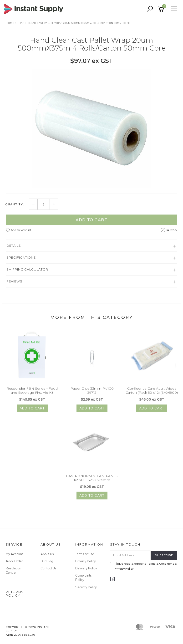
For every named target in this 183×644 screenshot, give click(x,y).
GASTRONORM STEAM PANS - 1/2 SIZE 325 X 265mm (92, 483)
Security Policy (86, 587)
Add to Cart (91, 225)
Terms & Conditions (161, 564)
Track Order (14, 561)
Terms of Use (85, 554)
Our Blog (47, 561)
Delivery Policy (86, 568)
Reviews (14, 286)
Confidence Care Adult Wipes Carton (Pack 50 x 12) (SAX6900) (152, 396)
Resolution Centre (13, 570)
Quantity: (15, 209)
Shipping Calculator (27, 274)
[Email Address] (131, 555)
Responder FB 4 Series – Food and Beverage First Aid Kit (32, 396)
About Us (47, 554)
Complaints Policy (84, 578)
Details (14, 250)
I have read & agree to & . (144, 566)
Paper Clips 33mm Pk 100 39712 (92, 396)
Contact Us (48, 568)
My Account (14, 554)
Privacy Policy (86, 561)
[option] (91, 128)
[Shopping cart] (162, 9)
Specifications (21, 262)
